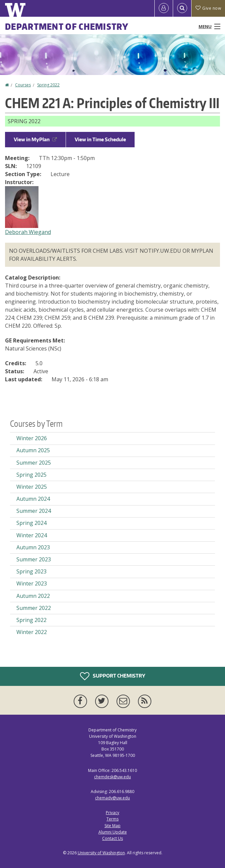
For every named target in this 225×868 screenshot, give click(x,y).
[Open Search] (182, 8)
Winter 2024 (32, 535)
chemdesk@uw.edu (112, 777)
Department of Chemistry (67, 26)
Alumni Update (113, 832)
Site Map (112, 826)
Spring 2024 (31, 523)
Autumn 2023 (33, 547)
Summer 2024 (34, 511)
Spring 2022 (48, 85)
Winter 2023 (32, 583)
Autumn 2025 (33, 450)
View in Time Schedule (100, 139)
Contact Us (112, 838)
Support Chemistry (113, 676)
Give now (208, 8)
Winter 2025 (32, 487)
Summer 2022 (34, 608)
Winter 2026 (32, 438)
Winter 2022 (32, 632)
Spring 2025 (31, 475)
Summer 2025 (34, 463)
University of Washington (101, 853)
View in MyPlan (35, 139)
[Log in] (164, 8)
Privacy (112, 813)
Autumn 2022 (33, 596)
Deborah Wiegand (28, 232)
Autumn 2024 (33, 499)
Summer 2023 (34, 559)
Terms (112, 819)
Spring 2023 (31, 571)
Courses (23, 85)
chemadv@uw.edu (112, 798)
